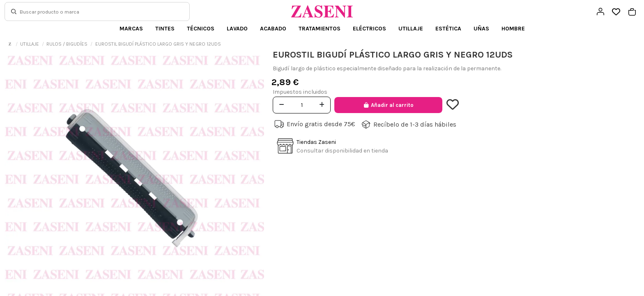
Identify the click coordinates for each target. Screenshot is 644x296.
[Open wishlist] (616, 12)
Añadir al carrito (388, 105)
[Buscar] (14, 12)
